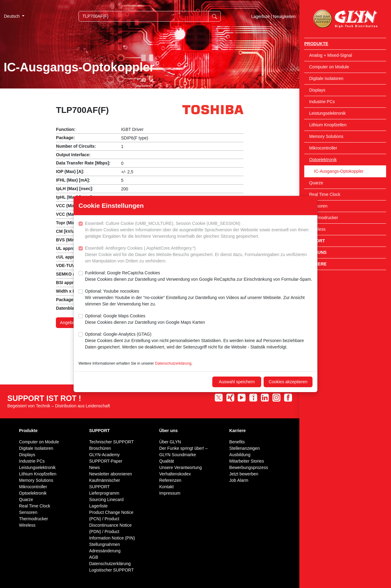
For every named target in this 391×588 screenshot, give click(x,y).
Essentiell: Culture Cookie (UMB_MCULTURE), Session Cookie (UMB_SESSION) (199, 230)
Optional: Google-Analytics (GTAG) (199, 341)
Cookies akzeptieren (288, 382)
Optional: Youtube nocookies (199, 298)
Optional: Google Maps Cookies (145, 319)
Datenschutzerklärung (173, 363)
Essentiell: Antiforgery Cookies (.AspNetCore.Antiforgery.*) (199, 255)
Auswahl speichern (237, 382)
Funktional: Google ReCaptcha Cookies (199, 276)
